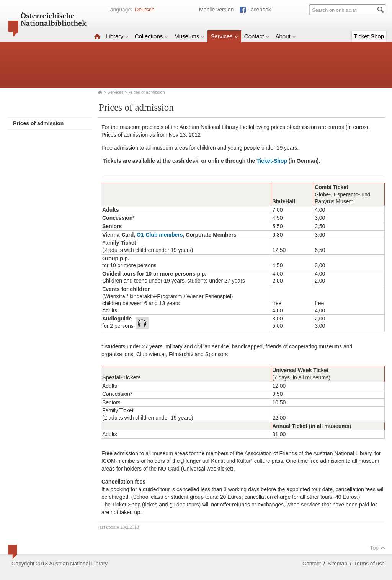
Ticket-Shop (272, 161)
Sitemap (337, 564)
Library (117, 36)
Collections (151, 36)
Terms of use (369, 564)
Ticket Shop (369, 36)
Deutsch (145, 10)
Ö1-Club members (160, 235)
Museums (189, 36)
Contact (257, 36)
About (286, 36)
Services (224, 36)
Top (377, 548)
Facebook (259, 10)
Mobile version (216, 10)
